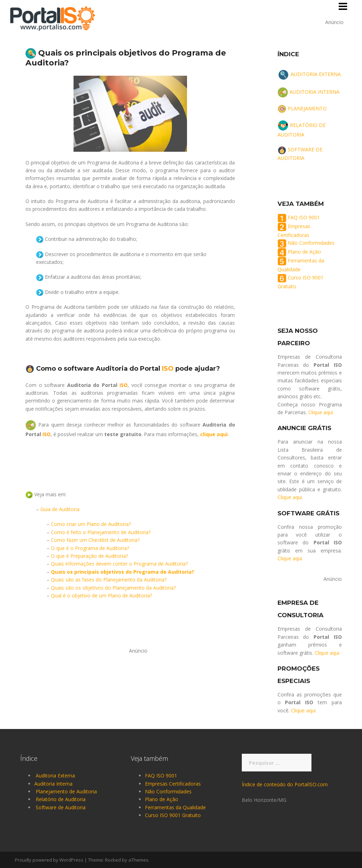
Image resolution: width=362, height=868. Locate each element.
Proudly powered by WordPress (49, 860)
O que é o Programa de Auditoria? (90, 548)
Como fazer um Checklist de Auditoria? (95, 540)
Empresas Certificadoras (173, 784)
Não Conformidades (311, 243)
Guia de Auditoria (60, 509)
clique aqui (214, 434)
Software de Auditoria (61, 807)
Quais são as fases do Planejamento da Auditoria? (109, 580)
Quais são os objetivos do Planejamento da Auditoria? (113, 588)
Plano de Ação (304, 252)
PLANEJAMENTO (307, 108)
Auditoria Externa (55, 776)
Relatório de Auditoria (61, 799)
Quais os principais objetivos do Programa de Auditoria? (122, 572)
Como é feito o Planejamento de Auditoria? (101, 532)
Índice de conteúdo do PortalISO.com (285, 784)
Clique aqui (321, 412)
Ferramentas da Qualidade (175, 807)
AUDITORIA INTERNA (314, 92)
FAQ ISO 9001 (304, 217)
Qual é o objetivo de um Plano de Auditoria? (101, 595)
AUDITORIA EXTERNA (316, 74)
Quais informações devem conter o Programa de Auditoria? (119, 564)
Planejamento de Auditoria (66, 791)
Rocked (113, 860)
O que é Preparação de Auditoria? (89, 556)
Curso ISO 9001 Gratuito (173, 815)
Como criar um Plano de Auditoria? (91, 524)
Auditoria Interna (53, 784)
